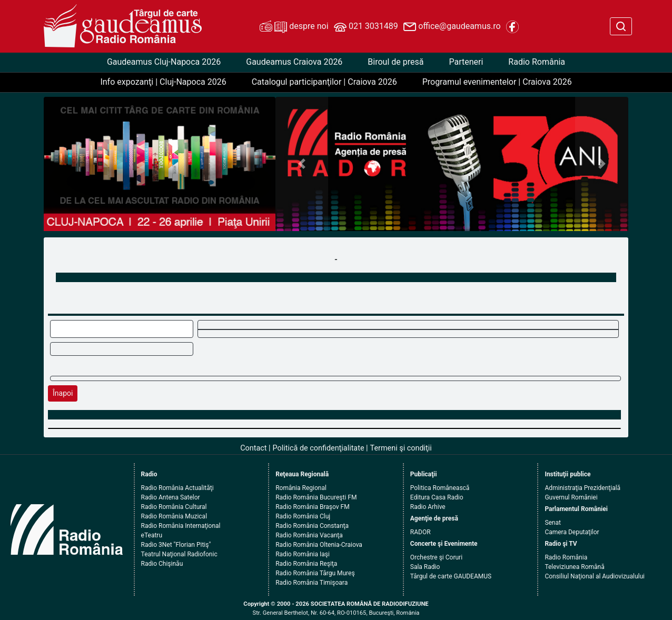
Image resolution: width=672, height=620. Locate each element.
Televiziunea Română (574, 567)
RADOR (421, 532)
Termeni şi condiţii (401, 448)
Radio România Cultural (174, 507)
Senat (553, 523)
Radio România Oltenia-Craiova (319, 545)
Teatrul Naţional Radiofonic (179, 554)
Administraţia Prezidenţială (582, 488)
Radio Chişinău (162, 564)
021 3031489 (366, 27)
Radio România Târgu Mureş (315, 573)
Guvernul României (571, 497)
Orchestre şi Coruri (436, 557)
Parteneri (466, 62)
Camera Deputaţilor (572, 532)
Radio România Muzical (174, 516)
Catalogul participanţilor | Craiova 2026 (324, 82)
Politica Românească (440, 488)
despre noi (294, 27)
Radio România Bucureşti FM (316, 497)
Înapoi (63, 393)
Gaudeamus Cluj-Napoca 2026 (164, 62)
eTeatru (152, 535)
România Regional (301, 488)
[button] (302, 164)
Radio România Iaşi (303, 554)
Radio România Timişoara (312, 583)
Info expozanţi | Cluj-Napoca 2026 (163, 82)
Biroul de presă (396, 62)
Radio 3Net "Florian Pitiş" (176, 545)
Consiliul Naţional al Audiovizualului (595, 576)
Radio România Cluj (303, 516)
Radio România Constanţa (312, 526)
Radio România (537, 62)
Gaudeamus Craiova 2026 (294, 62)
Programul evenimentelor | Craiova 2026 (497, 82)
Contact (253, 448)
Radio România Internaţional (181, 526)
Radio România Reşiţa (306, 564)
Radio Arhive (428, 507)
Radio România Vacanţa (309, 535)
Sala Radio (425, 567)
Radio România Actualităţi (177, 488)
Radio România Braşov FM (312, 507)
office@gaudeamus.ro (452, 27)
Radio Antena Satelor (171, 497)
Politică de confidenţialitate (319, 448)
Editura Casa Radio (437, 497)
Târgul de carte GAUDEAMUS (451, 576)
